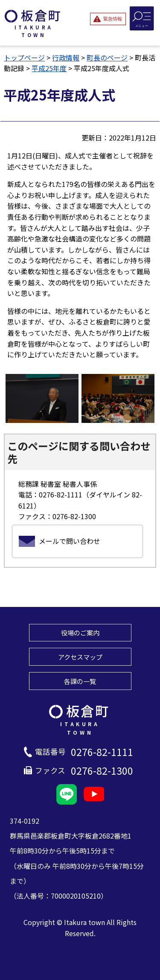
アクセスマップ (80, 657)
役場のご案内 (80, 632)
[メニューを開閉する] (142, 18)
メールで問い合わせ (70, 541)
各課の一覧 (80, 681)
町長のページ (107, 57)
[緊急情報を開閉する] (108, 19)
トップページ (24, 57)
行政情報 (66, 57)
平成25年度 (49, 68)
